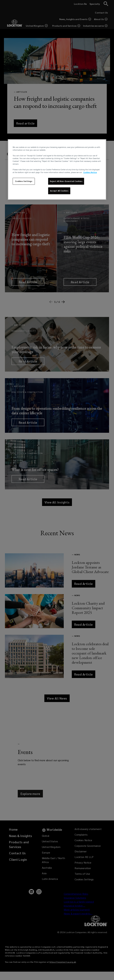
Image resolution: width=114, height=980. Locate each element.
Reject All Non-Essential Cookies (66, 181)
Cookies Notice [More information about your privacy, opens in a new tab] (90, 172)
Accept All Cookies (59, 191)
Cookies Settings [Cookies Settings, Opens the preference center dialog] (24, 181)
